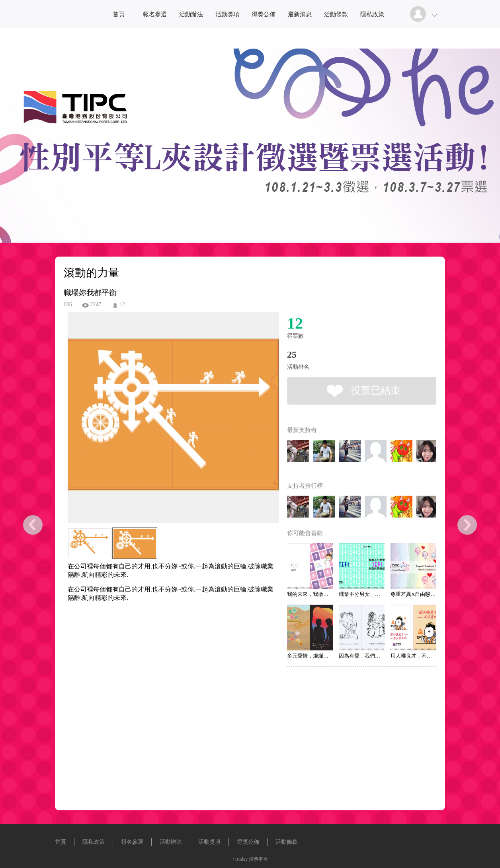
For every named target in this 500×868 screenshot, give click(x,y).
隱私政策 (372, 14)
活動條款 (336, 14)
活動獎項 (227, 14)
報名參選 (155, 14)
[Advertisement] (161, 652)
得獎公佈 (264, 14)
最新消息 (300, 14)
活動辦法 (191, 14)
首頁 (119, 14)
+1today (240, 859)
